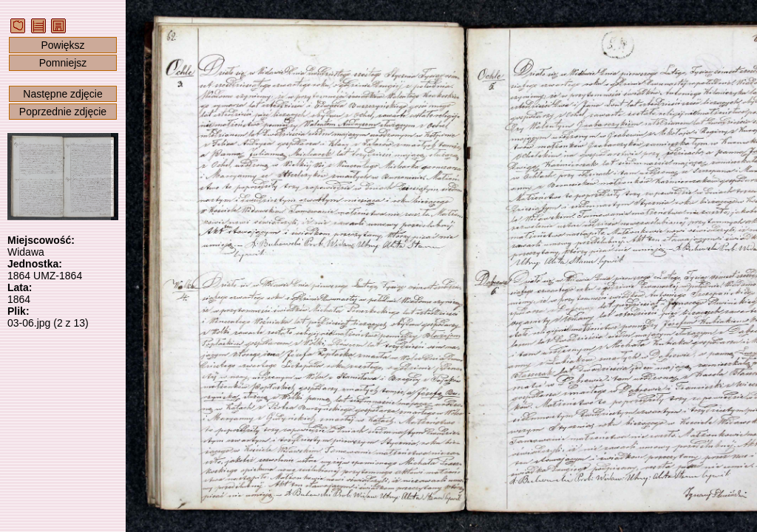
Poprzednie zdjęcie (63, 112)
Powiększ (62, 45)
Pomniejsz (63, 63)
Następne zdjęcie (62, 94)
